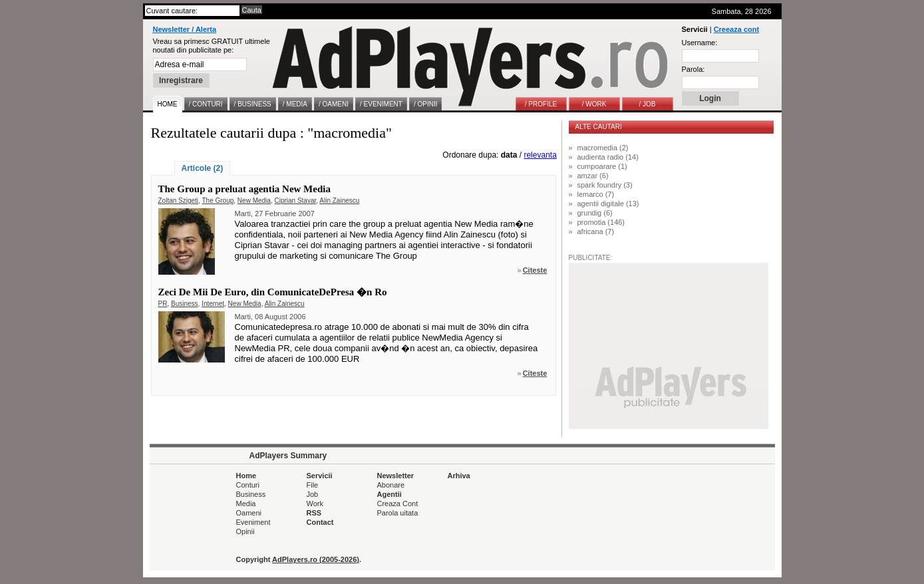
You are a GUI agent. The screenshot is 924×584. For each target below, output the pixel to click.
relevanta (540, 155)
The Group (218, 201)
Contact (320, 522)
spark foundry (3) (605, 185)
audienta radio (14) (608, 157)
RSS (314, 513)
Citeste (535, 270)
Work (315, 504)
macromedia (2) (603, 148)
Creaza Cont (398, 504)
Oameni (249, 513)
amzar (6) (593, 176)
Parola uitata (398, 513)
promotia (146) (601, 222)
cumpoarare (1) (602, 166)
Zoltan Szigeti (179, 201)
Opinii (245, 531)
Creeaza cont (736, 29)
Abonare (391, 485)
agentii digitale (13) (608, 204)
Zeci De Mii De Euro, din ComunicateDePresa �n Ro (273, 292)
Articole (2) (203, 168)
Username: (700, 43)
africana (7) (596, 231)
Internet (213, 304)
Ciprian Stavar (295, 201)
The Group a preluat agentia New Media (244, 189)
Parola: (693, 69)
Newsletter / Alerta (185, 29)
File (313, 485)
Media (246, 504)
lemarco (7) (596, 194)
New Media (254, 201)
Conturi (248, 485)
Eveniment (253, 522)
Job (313, 494)
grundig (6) (595, 213)
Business (185, 304)
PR (163, 304)
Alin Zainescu (339, 201)
